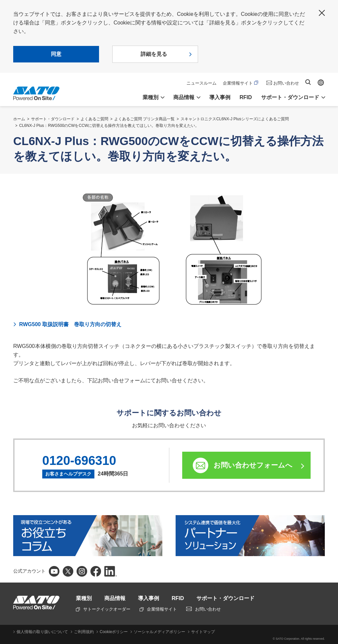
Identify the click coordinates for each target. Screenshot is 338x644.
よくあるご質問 (94, 119)
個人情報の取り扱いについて (42, 632)
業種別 (84, 598)
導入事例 (220, 97)
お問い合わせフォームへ (253, 465)
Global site (321, 83)
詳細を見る (154, 54)
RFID (246, 97)
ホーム (19, 119)
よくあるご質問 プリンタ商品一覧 (144, 119)
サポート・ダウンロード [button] (290, 97)
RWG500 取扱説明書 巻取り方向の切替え (70, 324)
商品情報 (115, 598)
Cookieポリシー (114, 632)
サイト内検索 (308, 82)
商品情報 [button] (184, 97)
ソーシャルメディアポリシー (159, 632)
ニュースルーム (202, 83)
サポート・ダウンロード (53, 119)
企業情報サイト (240, 83)
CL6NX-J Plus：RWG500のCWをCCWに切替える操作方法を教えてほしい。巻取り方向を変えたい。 (109, 126)
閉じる (322, 13)
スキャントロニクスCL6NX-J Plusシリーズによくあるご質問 (235, 119)
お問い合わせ (286, 83)
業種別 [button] (151, 97)
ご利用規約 (84, 632)
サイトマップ (203, 632)
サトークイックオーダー (103, 609)
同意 (56, 54)
